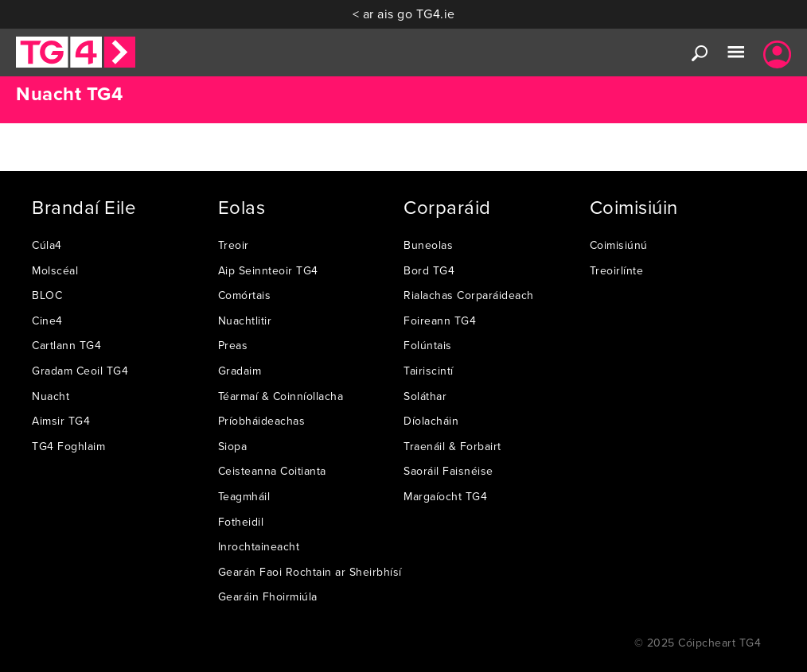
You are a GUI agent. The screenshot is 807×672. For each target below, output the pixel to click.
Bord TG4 (429, 270)
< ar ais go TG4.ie (404, 14)
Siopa (233, 446)
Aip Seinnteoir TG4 (268, 270)
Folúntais (428, 345)
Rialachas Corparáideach (469, 295)
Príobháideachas (262, 421)
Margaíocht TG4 (445, 496)
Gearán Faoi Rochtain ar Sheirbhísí (310, 572)
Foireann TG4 (440, 320)
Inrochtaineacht (259, 546)
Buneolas (428, 245)
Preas (233, 345)
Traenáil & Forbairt (452, 446)
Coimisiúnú (619, 245)
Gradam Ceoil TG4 (80, 371)
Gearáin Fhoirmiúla (268, 596)
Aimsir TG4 (61, 421)
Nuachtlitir (245, 320)
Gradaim (240, 371)
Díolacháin (431, 421)
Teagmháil (244, 496)
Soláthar (425, 396)
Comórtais (245, 295)
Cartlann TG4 (66, 345)
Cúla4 (47, 245)
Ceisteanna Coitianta (272, 471)
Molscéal (55, 270)
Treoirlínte (617, 270)
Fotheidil (241, 522)
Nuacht (51, 396)
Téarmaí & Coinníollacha (281, 396)
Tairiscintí (429, 371)
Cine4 (47, 320)
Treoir (234, 245)
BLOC (47, 295)
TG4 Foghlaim (68, 446)
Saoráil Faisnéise (448, 471)
